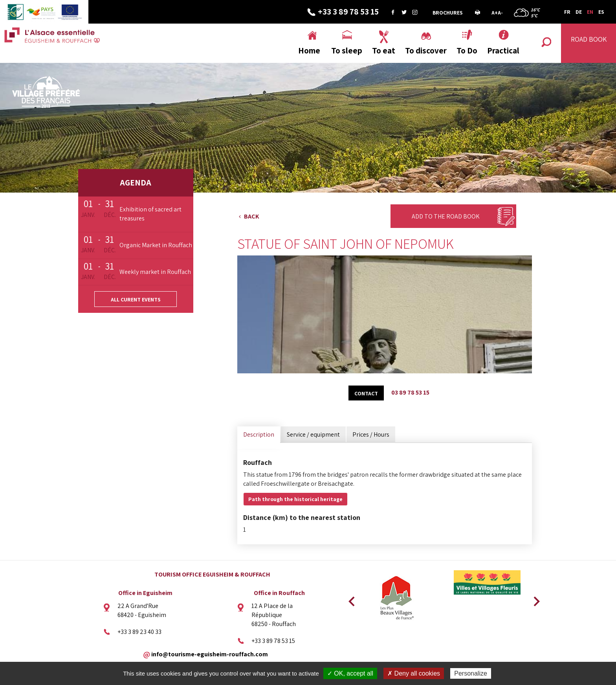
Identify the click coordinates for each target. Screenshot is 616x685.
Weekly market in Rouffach (155, 272)
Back (252, 216)
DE (579, 12)
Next (534, 599)
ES (601, 12)
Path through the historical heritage (295, 499)
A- (500, 13)
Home (309, 51)
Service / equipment (313, 434)
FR (567, 12)
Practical (503, 51)
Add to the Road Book (446, 216)
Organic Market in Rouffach (156, 245)
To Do (467, 51)
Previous (350, 599)
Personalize (471, 673)
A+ (495, 13)
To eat (384, 51)
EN (590, 12)
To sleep (347, 51)
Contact (366, 393)
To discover (426, 51)
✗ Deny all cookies (414, 673)
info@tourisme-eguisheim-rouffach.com (210, 654)
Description (259, 434)
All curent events (136, 299)
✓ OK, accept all (350, 673)
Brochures (448, 13)
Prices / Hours (371, 434)
